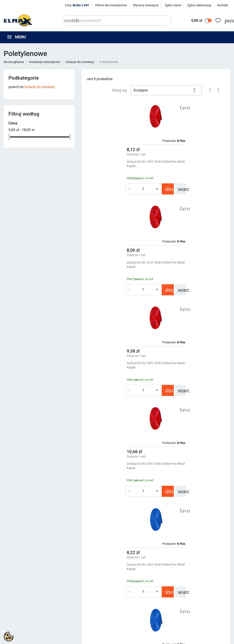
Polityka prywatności (136, 592)
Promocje (69, 592)
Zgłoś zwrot (173, 5)
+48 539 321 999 (21, 613)
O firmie (127, 604)
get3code (125, 639)
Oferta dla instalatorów (111, 5)
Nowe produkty (73, 598)
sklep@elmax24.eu (22, 624)
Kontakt (223, 5)
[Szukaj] (117, 21)
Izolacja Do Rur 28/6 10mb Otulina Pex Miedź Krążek (115, 265)
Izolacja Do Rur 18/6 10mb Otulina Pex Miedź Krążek (115, 164)
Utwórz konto (189, 604)
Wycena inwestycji (146, 5)
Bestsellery (70, 604)
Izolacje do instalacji (40, 87)
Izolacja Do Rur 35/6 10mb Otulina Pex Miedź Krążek (189, 265)
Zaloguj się (187, 598)
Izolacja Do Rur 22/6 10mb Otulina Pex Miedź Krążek (189, 164)
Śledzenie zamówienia (196, 592)
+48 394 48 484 (20, 618)
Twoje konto (190, 584)
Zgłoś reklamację (199, 5)
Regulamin (129, 598)
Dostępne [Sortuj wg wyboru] (166, 90)
